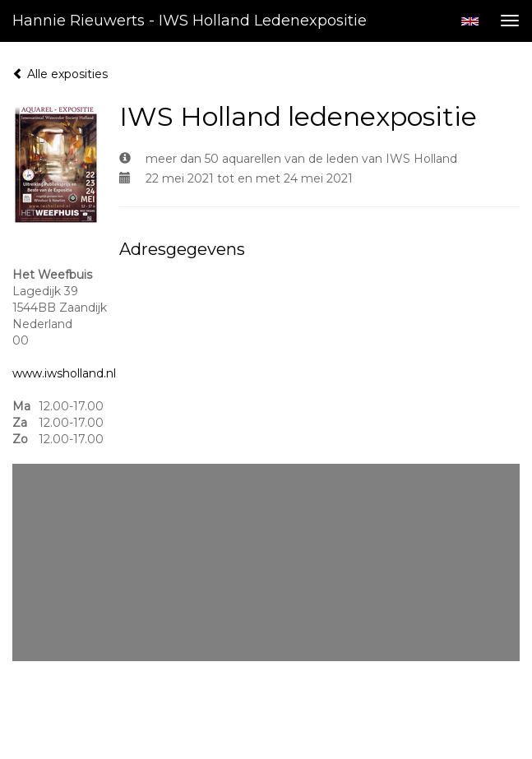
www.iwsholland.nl (64, 373)
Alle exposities (60, 74)
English (470, 21)
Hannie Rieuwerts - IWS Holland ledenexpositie (190, 21)
